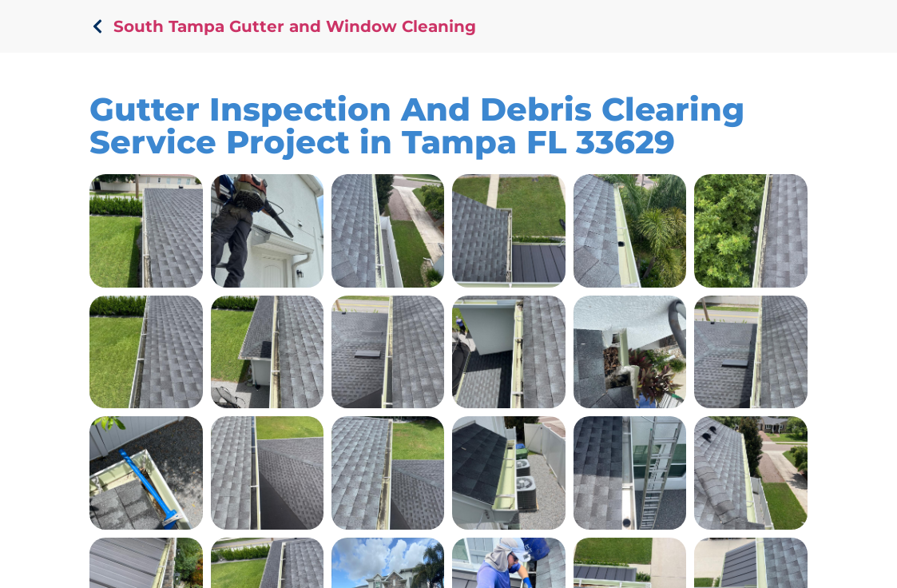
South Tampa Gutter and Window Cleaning (295, 26)
